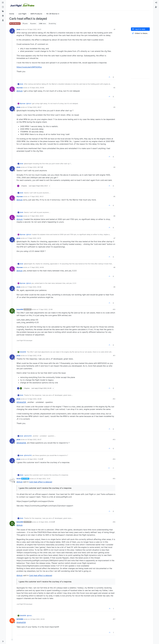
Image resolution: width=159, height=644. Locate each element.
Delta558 (20, 309)
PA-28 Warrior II (15, 23)
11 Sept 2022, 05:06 (34, 287)
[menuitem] (156, 3)
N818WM (20, 619)
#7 (114, 238)
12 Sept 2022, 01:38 (34, 356)
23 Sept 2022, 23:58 (46, 522)
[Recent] (3, 7)
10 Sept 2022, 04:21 (34, 29)
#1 (115, 29)
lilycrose (20, 88)
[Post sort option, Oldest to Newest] (140, 33)
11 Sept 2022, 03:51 (37, 216)
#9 (114, 287)
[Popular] (3, 16)
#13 (114, 439)
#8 (114, 267)
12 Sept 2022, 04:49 (34, 399)
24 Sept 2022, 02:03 (37, 619)
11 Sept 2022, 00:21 (37, 196)
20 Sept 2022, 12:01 (43, 479)
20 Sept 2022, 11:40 (34, 459)
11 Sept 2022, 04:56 (37, 267)
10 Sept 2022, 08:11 (34, 167)
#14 (114, 459)
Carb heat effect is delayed (40, 482)
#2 (114, 88)
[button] (3, 641)
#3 (114, 107)
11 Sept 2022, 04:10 (34, 238)
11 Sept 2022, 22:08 (46, 309)
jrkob (18, 29)
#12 (114, 399)
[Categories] (3, 3)
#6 (114, 216)
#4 (114, 167)
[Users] (3, 20)
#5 (114, 196)
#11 (114, 356)
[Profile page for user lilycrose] (12, 89)
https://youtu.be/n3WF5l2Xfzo (29, 67)
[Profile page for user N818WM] (12, 621)
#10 (114, 309)
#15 (114, 479)
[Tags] (3, 11)
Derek (19, 479)
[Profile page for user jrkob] (12, 31)
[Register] (156, 7)
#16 (114, 522)
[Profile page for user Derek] (12, 480)
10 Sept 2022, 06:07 (34, 107)
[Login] (156, 3)
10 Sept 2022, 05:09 (37, 88)
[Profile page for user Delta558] (12, 311)
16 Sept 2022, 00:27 (34, 439)
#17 (114, 619)
